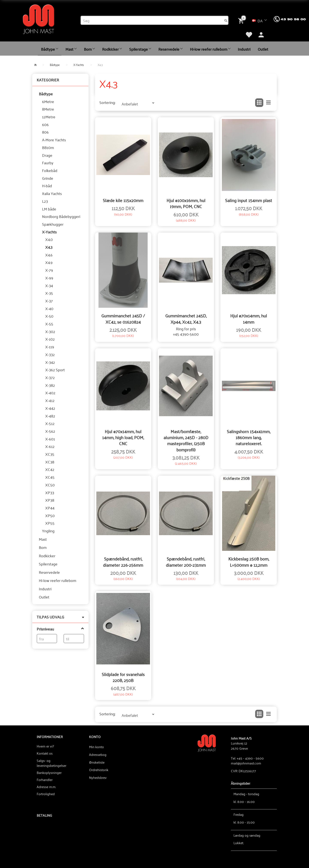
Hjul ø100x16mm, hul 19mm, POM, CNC (186, 203)
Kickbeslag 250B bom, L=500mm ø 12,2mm (249, 562)
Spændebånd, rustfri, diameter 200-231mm (186, 562)
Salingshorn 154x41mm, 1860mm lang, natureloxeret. (249, 437)
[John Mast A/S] (207, 743)
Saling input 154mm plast (249, 200)
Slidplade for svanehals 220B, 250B (123, 677)
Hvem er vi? (45, 746)
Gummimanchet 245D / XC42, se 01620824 (123, 319)
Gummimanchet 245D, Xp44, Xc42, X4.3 (186, 319)
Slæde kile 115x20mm (123, 200)
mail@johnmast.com (246, 763)
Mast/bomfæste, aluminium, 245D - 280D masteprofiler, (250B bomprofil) (186, 440)
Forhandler (45, 780)
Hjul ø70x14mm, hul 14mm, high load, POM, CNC (123, 437)
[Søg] (226, 20)
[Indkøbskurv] (242, 20)
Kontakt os (45, 753)
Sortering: (107, 102)
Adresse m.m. (46, 787)
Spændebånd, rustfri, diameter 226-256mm (123, 562)
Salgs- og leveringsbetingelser (51, 763)
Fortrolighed (46, 794)
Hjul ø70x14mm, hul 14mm (249, 319)
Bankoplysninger (49, 772)
